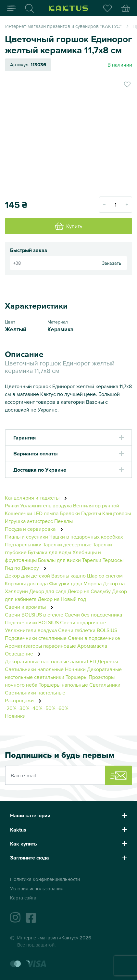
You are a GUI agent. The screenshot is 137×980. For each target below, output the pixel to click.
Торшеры (76, 677)
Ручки (12, 505)
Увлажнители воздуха (31, 630)
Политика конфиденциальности (45, 879)
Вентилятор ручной (96, 505)
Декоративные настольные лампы (45, 661)
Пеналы (63, 521)
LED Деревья (103, 661)
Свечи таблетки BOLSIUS (88, 630)
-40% (37, 708)
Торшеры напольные (63, 685)
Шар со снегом (105, 576)
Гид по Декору (27, 568)
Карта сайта (23, 898)
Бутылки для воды (50, 552)
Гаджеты (91, 513)
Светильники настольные (35, 693)
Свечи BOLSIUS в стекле (34, 615)
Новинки (15, 716)
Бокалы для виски (59, 560)
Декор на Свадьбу (89, 591)
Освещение (25, 654)
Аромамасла (92, 646)
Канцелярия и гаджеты (38, 498)
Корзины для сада (26, 583)
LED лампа (46, 513)
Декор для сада (48, 591)
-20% (11, 708)
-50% (50, 708)
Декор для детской (27, 576)
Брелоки (70, 513)
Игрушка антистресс (29, 521)
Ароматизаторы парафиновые (40, 646)
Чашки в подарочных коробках (86, 537)
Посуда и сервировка (36, 529)
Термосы (113, 560)
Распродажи (25, 700)
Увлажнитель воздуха (46, 505)
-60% (63, 708)
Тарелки (92, 560)
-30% (24, 708)
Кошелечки (19, 513)
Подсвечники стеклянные (36, 638)
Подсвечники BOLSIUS (32, 622)
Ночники (75, 669)
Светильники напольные (34, 669)
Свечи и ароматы (31, 607)
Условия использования (37, 889)
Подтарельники (23, 544)
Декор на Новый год (62, 599)
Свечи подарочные (83, 622)
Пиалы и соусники (26, 537)
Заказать (112, 263)
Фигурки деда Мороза (75, 583)
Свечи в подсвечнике (94, 638)
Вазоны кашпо (68, 576)
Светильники (105, 685)
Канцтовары (117, 513)
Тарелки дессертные (67, 544)
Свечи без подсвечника (93, 615)
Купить (68, 226)
